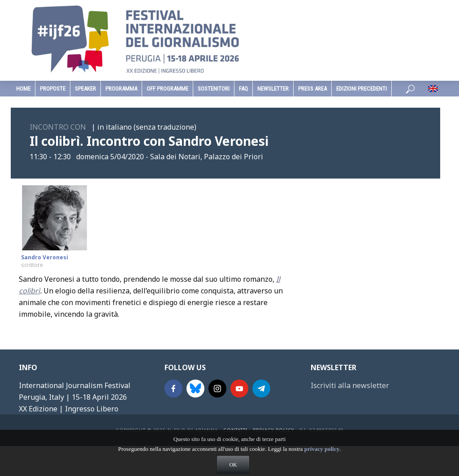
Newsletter (273, 89)
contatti (235, 430)
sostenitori (214, 89)
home (23, 89)
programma (121, 89)
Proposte (53, 89)
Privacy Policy (273, 430)
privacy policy (322, 459)
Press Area (312, 89)
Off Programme (167, 89)
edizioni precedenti (362, 89)
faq (243, 89)
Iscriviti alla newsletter (350, 385)
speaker (85, 89)
